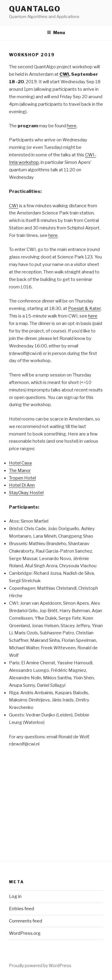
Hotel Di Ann (22, 485)
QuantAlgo (35, 9)
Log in (15, 896)
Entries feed (22, 909)
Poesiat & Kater (84, 308)
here (72, 126)
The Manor (20, 471)
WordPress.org (25, 933)
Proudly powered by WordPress (40, 965)
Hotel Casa (20, 463)
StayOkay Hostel (26, 493)
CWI (14, 206)
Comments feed (26, 921)
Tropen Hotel (22, 478)
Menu (56, 32)
